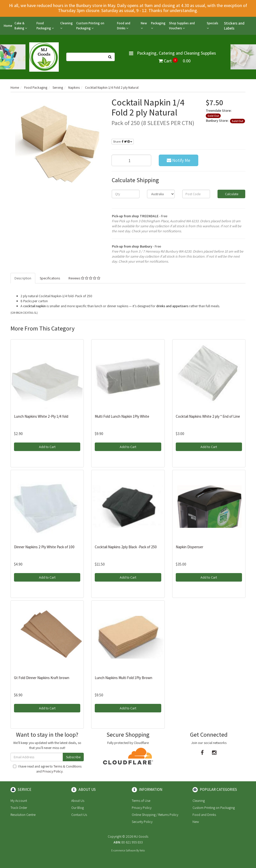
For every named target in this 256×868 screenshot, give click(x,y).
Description (23, 278)
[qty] (126, 194)
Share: (123, 141)
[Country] (161, 194)
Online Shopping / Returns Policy (155, 815)
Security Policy (142, 822)
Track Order (19, 808)
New (144, 25)
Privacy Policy (52, 771)
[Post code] (196, 194)
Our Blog (77, 808)
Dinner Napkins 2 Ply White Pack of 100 (44, 547)
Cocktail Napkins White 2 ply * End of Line (208, 416)
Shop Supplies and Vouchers (182, 26)
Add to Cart (47, 447)
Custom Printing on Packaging (90, 26)
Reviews (84, 278)
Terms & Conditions (67, 766)
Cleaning (66, 25)
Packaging (158, 25)
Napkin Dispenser (189, 547)
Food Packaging (45, 26)
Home (8, 26)
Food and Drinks (124, 26)
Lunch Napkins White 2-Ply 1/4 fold (41, 416)
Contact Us (79, 815)
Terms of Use (141, 801)
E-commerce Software (123, 850)
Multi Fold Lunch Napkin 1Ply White (122, 416)
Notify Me (178, 160)
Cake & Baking (21, 26)
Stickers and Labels (234, 26)
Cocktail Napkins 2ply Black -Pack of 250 (126, 547)
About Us (78, 801)
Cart (174, 61)
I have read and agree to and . (47, 769)
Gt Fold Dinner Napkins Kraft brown (42, 678)
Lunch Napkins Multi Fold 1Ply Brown (123, 678)
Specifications (50, 278)
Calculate (231, 194)
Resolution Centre (23, 815)
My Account (19, 801)
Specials (212, 25)
